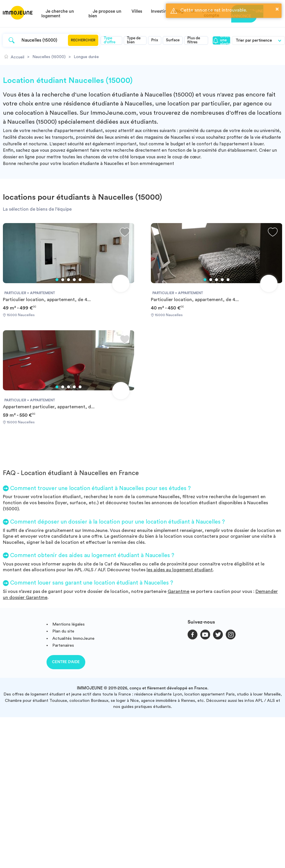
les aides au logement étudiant (180, 570)
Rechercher (83, 40)
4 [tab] (74, 280)
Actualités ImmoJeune (73, 638)
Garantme (178, 591)
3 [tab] (69, 280)
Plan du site (63, 631)
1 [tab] (57, 280)
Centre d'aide (66, 662)
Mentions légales (69, 624)
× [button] (277, 9)
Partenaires (63, 645)
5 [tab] (80, 280)
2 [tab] (63, 280)
